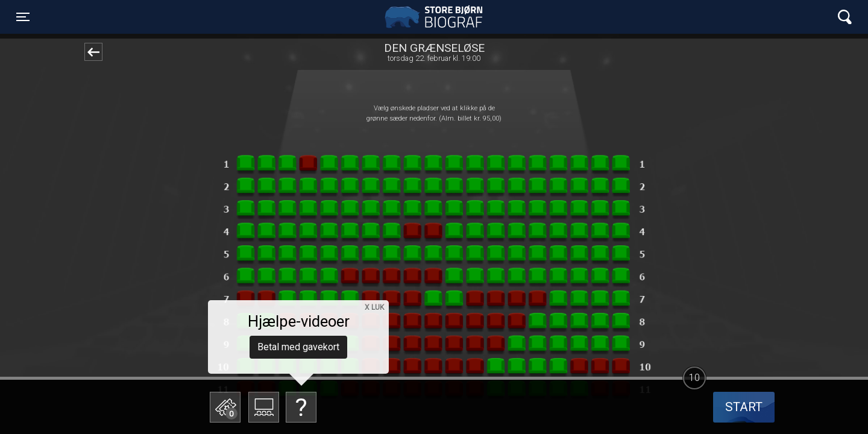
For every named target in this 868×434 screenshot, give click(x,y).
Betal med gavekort (298, 347)
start (744, 407)
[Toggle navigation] (23, 17)
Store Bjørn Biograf (437, 17)
